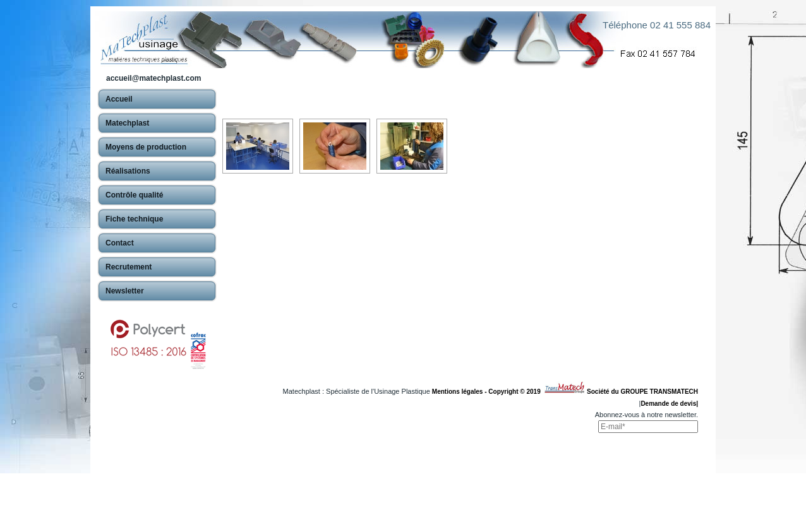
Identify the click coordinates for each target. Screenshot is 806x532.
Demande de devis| (669, 404)
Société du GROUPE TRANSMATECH (642, 392)
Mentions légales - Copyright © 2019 (488, 392)
